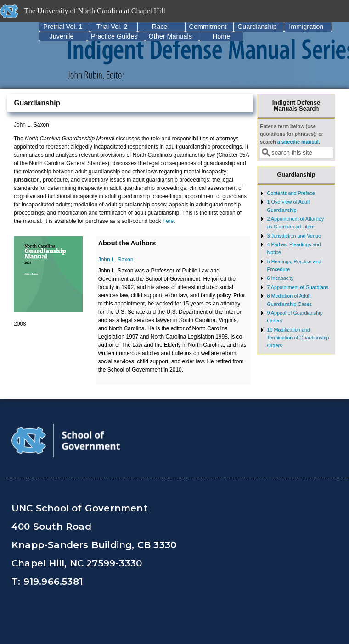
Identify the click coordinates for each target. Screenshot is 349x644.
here (168, 221)
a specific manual (298, 142)
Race (160, 27)
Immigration (306, 27)
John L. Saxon (116, 260)
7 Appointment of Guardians (298, 287)
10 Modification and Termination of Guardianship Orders (298, 338)
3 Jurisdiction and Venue (294, 236)
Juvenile (62, 36)
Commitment (208, 27)
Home (221, 36)
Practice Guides (114, 36)
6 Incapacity (280, 278)
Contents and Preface (291, 193)
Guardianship (257, 27)
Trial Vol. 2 (112, 27)
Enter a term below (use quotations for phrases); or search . (292, 134)
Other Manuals (170, 36)
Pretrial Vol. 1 (63, 27)
